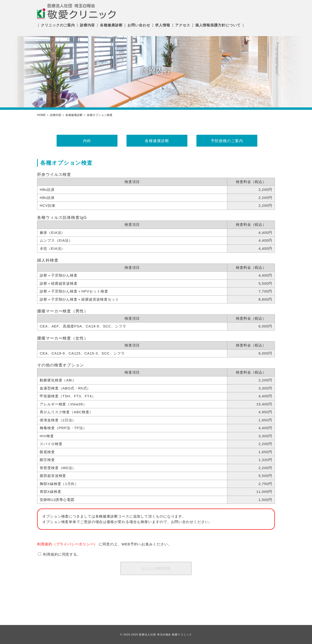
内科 (86, 141)
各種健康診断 (111, 25)
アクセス (183, 25)
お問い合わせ (139, 25)
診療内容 (88, 25)
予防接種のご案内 (226, 141)
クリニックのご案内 (58, 25)
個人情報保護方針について (218, 25)
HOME (41, 115)
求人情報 (163, 25)
